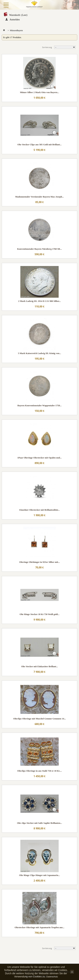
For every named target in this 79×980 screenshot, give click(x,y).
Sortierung (47, 47)
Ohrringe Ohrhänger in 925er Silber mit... (39, 562)
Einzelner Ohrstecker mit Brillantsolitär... (39, 510)
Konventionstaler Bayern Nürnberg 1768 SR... (40, 249)
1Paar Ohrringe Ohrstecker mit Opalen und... (39, 458)
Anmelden (15, 19)
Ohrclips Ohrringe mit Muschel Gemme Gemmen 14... (39, 719)
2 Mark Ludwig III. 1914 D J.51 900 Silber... (40, 301)
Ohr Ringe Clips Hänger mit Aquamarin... (39, 875)
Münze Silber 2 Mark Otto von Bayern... (40, 92)
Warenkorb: (18, 15)
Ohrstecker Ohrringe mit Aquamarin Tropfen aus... (39, 927)
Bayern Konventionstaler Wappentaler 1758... (39, 405)
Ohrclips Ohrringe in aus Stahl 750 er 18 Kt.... (39, 771)
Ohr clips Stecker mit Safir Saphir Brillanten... (40, 823)
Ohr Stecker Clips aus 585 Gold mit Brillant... (39, 144)
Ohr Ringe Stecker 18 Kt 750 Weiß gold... (40, 614)
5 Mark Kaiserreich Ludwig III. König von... (39, 353)
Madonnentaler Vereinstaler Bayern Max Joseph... (39, 197)
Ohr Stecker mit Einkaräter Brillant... (40, 666)
